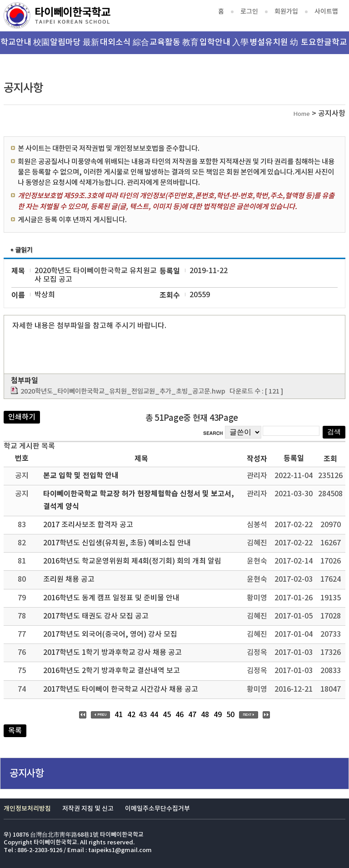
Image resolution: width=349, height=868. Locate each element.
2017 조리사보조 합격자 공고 (88, 525)
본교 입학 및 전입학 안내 (81, 476)
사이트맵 (326, 12)
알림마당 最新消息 (75, 46)
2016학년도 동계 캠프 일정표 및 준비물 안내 (111, 598)
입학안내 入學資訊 (224, 46)
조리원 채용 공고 (69, 579)
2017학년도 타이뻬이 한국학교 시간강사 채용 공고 (121, 689)
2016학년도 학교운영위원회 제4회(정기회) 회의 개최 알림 (132, 561)
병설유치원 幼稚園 (274, 46)
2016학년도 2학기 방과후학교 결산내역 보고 (112, 671)
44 (154, 715)
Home (302, 114)
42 (131, 715)
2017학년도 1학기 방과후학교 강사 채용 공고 (112, 653)
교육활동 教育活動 (174, 46)
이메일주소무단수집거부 (157, 809)
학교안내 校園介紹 (25, 46)
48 (205, 715)
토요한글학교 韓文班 (324, 46)
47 (192, 715)
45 (167, 715)
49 (218, 715)
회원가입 (286, 12)
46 (179, 715)
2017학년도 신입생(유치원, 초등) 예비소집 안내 (117, 543)
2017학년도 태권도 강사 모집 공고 (96, 616)
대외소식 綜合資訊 (125, 46)
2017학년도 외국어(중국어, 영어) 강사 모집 (110, 634)
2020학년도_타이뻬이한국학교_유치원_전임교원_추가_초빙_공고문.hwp (123, 392)
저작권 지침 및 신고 (88, 809)
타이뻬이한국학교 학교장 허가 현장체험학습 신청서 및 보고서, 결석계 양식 (139, 500)
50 (230, 715)
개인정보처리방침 (27, 809)
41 (119, 715)
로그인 (249, 12)
